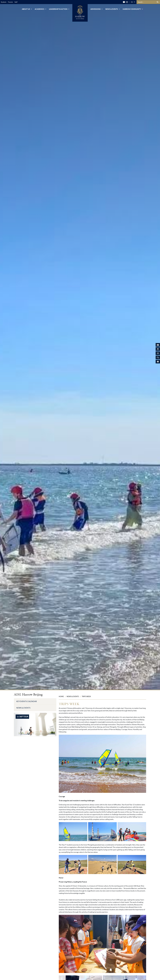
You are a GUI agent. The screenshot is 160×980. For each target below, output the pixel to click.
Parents (10, 2)
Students (4, 2)
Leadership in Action (59, 9)
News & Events (113, 9)
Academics (41, 9)
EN (132, 2)
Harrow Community (133, 9)
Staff (16, 2)
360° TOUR (22, 717)
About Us (27, 9)
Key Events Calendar (27, 701)
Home (61, 696)
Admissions (97, 9)
